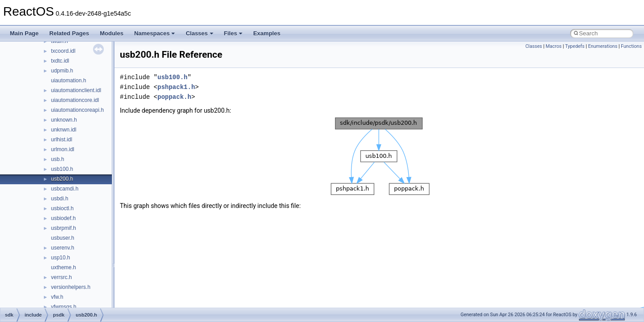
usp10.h (61, 258)
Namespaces (155, 33)
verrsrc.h (61, 277)
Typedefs (575, 46)
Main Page (24, 33)
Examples (267, 33)
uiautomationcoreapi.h (77, 110)
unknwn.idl (64, 130)
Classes (199, 33)
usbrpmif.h (64, 228)
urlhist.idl (61, 140)
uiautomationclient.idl (76, 90)
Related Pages (69, 33)
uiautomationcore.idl (75, 100)
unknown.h (64, 120)
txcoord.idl (63, 51)
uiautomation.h (69, 80)
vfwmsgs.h (64, 307)
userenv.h (63, 248)
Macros (554, 46)
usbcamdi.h (65, 189)
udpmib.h (62, 71)
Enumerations (603, 46)
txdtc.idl (60, 61)
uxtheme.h (64, 267)
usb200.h (62, 179)
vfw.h (57, 297)
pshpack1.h (176, 87)
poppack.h (174, 97)
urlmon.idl (63, 149)
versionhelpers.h (71, 287)
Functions (631, 46)
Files (233, 33)
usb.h (57, 159)
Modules (112, 33)
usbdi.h (60, 199)
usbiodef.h (63, 218)
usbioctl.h (62, 208)
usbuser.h (63, 238)
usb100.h (62, 169)
